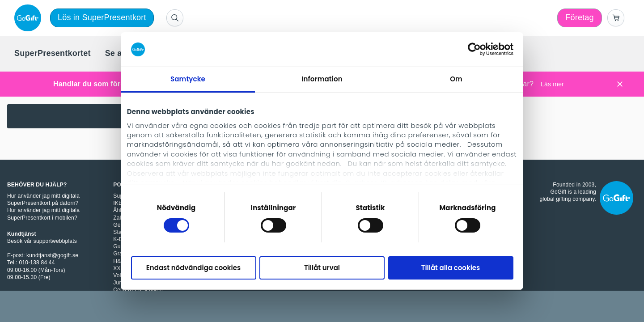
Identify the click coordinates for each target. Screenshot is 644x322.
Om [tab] (456, 79)
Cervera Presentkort (138, 290)
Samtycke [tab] (188, 79)
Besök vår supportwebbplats (42, 241)
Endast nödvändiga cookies (193, 268)
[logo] (30, 18)
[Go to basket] (616, 18)
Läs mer (552, 84)
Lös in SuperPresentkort (102, 17)
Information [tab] (322, 79)
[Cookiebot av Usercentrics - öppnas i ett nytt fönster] (474, 49)
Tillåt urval (322, 268)
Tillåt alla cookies (451, 268)
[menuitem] (53, 54)
